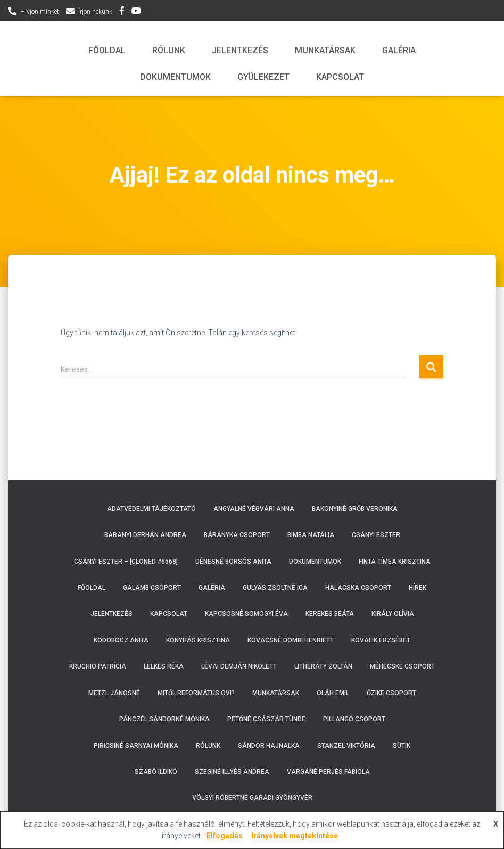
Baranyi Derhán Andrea (145, 535)
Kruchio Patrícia (98, 666)
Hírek (418, 588)
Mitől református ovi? (196, 693)
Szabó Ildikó (156, 772)
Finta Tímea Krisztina (395, 562)
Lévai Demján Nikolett (239, 666)
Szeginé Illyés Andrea (232, 772)
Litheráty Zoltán (323, 666)
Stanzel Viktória (346, 746)
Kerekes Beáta (330, 614)
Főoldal (107, 50)
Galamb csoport (152, 588)
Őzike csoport (391, 693)
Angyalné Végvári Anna (254, 509)
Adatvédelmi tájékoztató (151, 509)
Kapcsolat (340, 77)
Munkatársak (325, 50)
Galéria (399, 50)
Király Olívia (393, 614)
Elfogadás (225, 836)
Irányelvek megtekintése (295, 836)
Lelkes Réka (164, 666)
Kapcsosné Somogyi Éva (246, 614)
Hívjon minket (40, 12)
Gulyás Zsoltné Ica (275, 588)
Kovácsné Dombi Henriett (291, 640)
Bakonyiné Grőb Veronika (355, 509)
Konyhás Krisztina (198, 640)
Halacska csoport (358, 588)
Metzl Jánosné (114, 693)
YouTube (136, 12)
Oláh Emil (333, 693)
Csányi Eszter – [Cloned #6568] (126, 562)
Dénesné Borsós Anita (233, 562)
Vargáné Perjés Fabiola (328, 772)
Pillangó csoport (354, 719)
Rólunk (169, 50)
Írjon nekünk (95, 12)
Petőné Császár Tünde (266, 719)
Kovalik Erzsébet (381, 640)
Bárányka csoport (237, 535)
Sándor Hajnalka (269, 746)
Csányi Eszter (376, 535)
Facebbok (122, 12)
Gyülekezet (263, 77)
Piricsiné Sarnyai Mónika (136, 746)
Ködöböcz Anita (121, 640)
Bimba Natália (311, 535)
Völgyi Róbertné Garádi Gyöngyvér (252, 798)
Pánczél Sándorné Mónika (164, 719)
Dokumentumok (175, 77)
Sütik (402, 746)
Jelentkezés (240, 50)
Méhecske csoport (402, 666)
